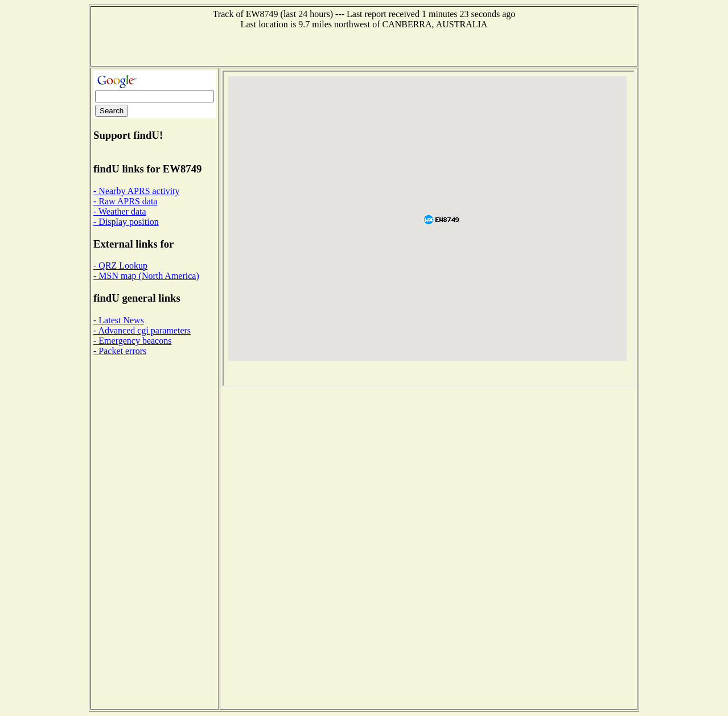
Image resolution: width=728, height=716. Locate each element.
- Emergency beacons (132, 341)
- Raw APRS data (125, 201)
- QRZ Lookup (120, 266)
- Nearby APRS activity (137, 191)
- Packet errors (120, 351)
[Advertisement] (364, 47)
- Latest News (119, 320)
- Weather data (120, 211)
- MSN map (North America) (146, 276)
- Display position (126, 222)
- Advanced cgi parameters (142, 330)
